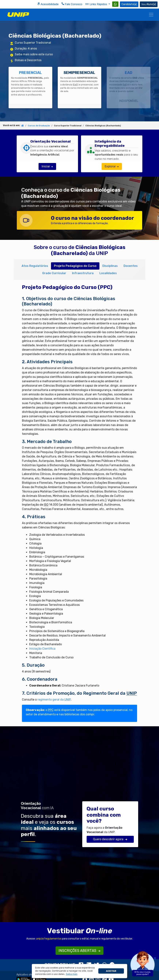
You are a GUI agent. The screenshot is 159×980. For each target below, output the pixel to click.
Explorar (112, 166)
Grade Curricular (54, 273)
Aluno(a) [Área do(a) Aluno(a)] (149, 4)
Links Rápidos (96, 4)
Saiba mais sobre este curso (34, 54)
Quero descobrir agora (110, 839)
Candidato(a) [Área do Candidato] (129, 4)
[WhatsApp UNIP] (115, 4)
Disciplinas (110, 266)
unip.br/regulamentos (49, 939)
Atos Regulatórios (35, 266)
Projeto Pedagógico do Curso (75, 266)
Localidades (108, 273)
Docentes (131, 266)
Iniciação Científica (42, 649)
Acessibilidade (48, 4)
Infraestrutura (83, 273)
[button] (72, 974)
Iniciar (47, 166)
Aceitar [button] (111, 971)
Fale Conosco (72, 4)
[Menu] (151, 15)
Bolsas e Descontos (28, 60)
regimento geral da (54, 700)
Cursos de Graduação (39, 126)
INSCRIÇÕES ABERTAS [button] (79, 951)
